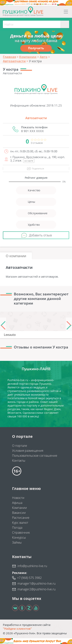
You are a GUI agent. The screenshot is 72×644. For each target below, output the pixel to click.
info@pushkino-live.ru (32, 566)
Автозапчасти (36, 118)
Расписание (21, 518)
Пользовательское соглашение (35, 456)
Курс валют (20, 523)
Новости (18, 498)
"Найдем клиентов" (17, 629)
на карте (29, 161)
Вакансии (19, 513)
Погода (17, 528)
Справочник (21, 532)
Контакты (19, 461)
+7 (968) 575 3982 (29, 578)
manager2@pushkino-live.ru (36, 589)
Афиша (17, 503)
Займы (17, 542)
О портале (20, 446)
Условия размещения (28, 451)
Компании (19, 508)
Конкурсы (19, 537)
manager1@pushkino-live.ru (36, 583)
